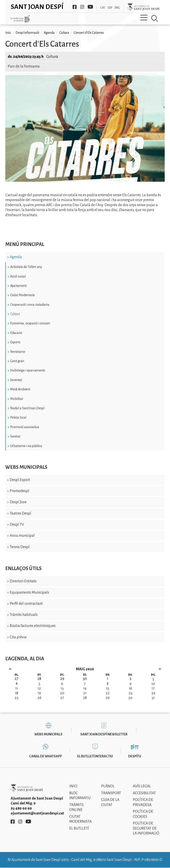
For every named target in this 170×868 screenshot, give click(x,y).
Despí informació (27, 33)
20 (62, 693)
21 (85, 693)
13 (62, 688)
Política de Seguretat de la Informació (146, 828)
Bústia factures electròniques (33, 626)
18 (17, 693)
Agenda (16, 257)
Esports (15, 342)
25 (16, 698)
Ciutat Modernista (22, 295)
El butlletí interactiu (95, 756)
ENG (117, 8)
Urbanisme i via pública (26, 446)
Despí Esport (20, 480)
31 (153, 698)
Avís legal (142, 786)
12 (39, 688)
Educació (16, 333)
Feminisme (18, 352)
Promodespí (19, 491)
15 (108, 688)
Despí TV (17, 525)
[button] (85, 181)
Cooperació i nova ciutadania (30, 305)
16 (130, 688)
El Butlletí (79, 828)
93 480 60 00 (21, 808)
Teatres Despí (20, 513)
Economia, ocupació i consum (30, 323)
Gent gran (17, 361)
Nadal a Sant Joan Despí (27, 408)
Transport (111, 793)
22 (108, 693)
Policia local (18, 417)
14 (85, 688)
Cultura (15, 314)
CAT (103, 8)
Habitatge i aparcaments (28, 370)
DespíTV (135, 756)
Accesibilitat (144, 793)
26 (39, 698)
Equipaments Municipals (29, 593)
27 (62, 698)
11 (17, 688)
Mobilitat (17, 399)
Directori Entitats (23, 581)
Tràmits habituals (24, 615)
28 (85, 698)
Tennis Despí (20, 547)
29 (108, 698)
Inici (8, 33)
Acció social (18, 276)
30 (130, 698)
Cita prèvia (18, 637)
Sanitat (15, 436)
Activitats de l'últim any (26, 267)
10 (153, 684)
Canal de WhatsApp (46, 756)
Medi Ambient (20, 389)
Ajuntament (18, 286)
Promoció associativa (25, 427)
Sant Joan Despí (37, 7)
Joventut (16, 380)
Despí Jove (18, 502)
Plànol (108, 786)
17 (153, 688)
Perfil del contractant (26, 604)
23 (130, 693)
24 (153, 693)
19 (39, 693)
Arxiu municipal (22, 536)
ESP (110, 8)
